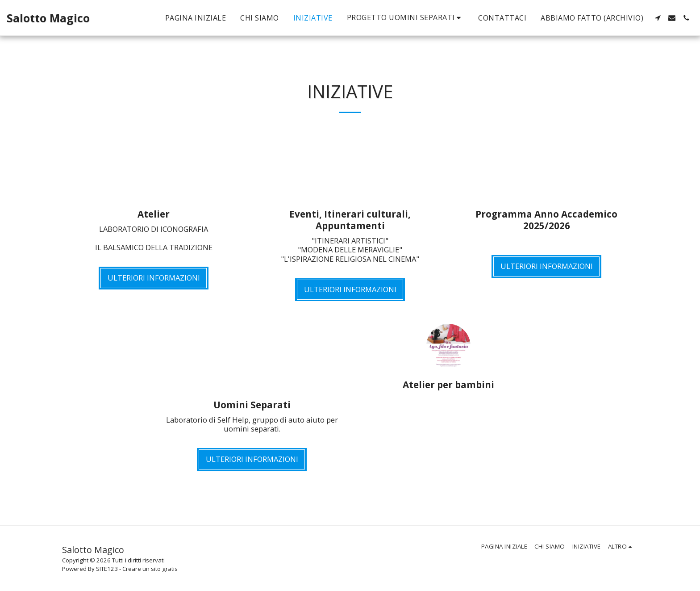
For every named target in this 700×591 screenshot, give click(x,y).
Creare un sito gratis (150, 569)
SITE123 (107, 569)
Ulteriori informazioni (154, 278)
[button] (406, 18)
